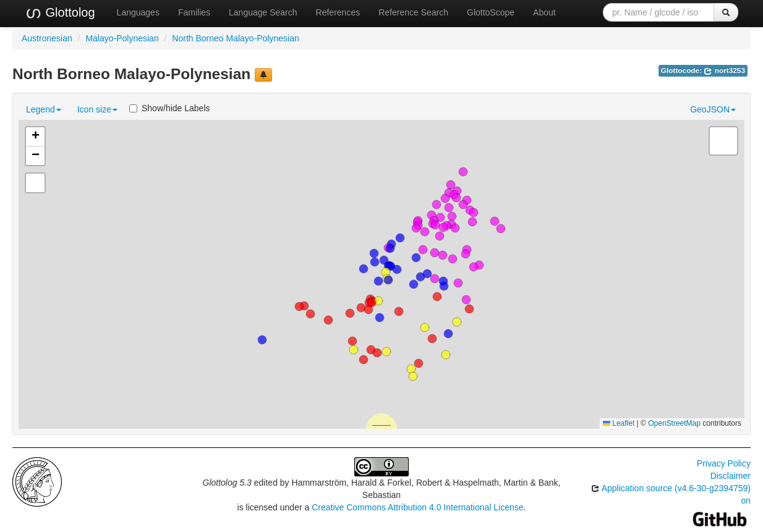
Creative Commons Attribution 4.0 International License (417, 507)
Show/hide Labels (170, 108)
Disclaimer (731, 476)
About (544, 12)
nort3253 (724, 70)
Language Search (263, 12)
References (338, 12)
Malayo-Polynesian (122, 38)
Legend (44, 109)
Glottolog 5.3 (227, 483)
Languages (138, 12)
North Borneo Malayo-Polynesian (235, 38)
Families (194, 12)
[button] (299, 306)
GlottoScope (491, 12)
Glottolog (60, 13)
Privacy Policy (724, 463)
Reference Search (413, 12)
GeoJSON (713, 109)
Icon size (97, 109)
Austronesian (47, 38)
